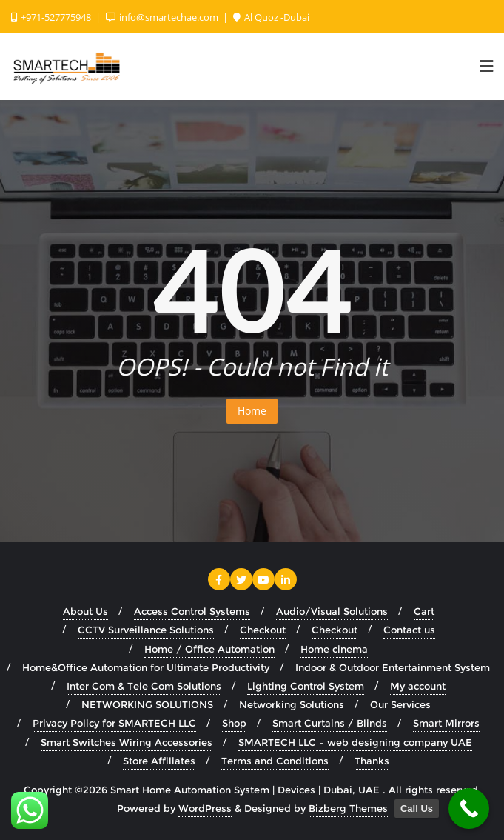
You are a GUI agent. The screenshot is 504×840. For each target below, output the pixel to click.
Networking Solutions (292, 704)
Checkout (263, 630)
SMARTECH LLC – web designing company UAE (355, 742)
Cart (424, 611)
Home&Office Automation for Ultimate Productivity (146, 667)
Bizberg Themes (348, 808)
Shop (234, 723)
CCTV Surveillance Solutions (146, 630)
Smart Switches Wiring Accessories (127, 742)
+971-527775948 (52, 17)
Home (252, 411)
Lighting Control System (306, 686)
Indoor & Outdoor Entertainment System (393, 667)
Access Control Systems (192, 611)
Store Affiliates (159, 761)
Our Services (400, 704)
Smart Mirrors (446, 723)
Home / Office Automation (209, 649)
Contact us (409, 630)
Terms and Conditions (275, 761)
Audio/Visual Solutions (332, 611)
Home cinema (334, 649)
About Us (85, 611)
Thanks (372, 761)
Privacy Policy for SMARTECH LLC (114, 723)
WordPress (205, 808)
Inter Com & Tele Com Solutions (144, 686)
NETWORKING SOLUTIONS (147, 704)
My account (418, 686)
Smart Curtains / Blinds (330, 723)
